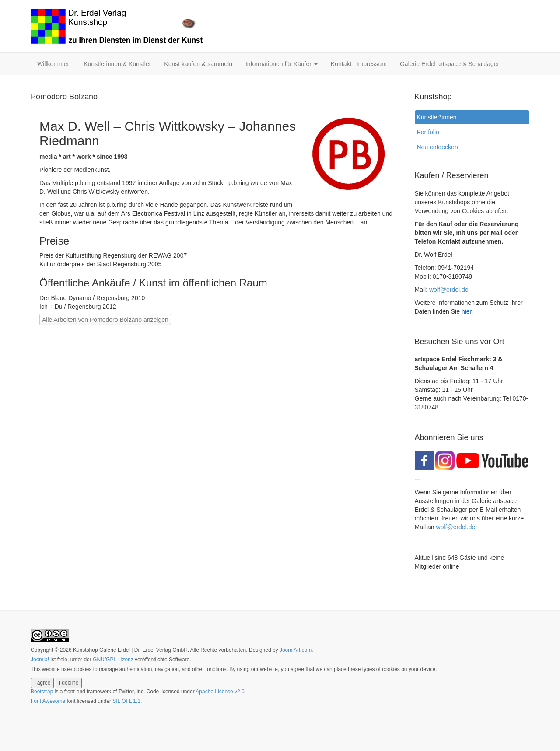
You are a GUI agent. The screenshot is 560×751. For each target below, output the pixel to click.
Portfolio (428, 132)
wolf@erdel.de (449, 290)
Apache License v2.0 (220, 692)
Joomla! (40, 660)
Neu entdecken (437, 147)
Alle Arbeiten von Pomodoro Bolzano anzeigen (105, 320)
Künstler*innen (439, 117)
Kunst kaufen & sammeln (198, 64)
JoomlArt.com (296, 650)
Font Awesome (48, 701)
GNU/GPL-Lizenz (113, 660)
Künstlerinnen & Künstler (117, 64)
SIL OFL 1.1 (126, 701)
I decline (69, 683)
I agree (42, 683)
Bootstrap (42, 692)
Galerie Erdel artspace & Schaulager (450, 64)
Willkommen (54, 64)
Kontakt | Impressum (359, 64)
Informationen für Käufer (282, 64)
